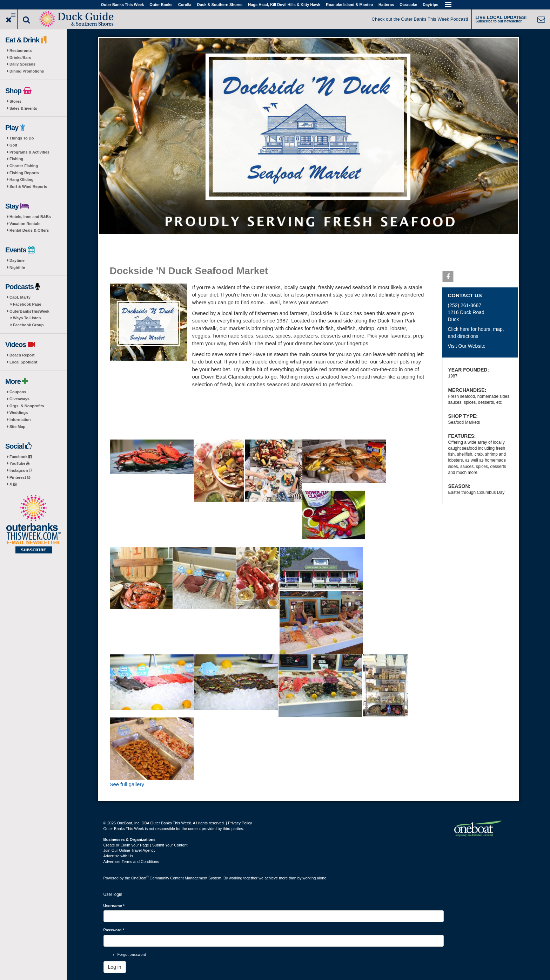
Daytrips (430, 5)
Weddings (19, 413)
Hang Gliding (21, 179)
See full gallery (127, 784)
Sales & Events (23, 108)
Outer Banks (161, 5)
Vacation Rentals (25, 224)
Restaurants (21, 50)
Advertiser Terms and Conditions (131, 862)
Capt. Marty (20, 297)
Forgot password (132, 954)
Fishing (16, 159)
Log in (115, 967)
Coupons (18, 392)
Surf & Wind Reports (28, 186)
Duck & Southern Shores (220, 5)
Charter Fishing (24, 166)
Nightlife (17, 267)
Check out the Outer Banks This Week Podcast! (420, 19)
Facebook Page (27, 304)
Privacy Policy (240, 823)
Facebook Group (28, 325)
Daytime (17, 260)
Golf (13, 145)
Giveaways (19, 399)
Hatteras (386, 5)
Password (114, 930)
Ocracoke (408, 5)
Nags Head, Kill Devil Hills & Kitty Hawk (284, 5)
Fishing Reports (24, 173)
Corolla (185, 5)
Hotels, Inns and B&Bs (30, 217)
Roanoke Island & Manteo (349, 5)
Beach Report (22, 355)
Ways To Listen (27, 318)
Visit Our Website (467, 346)
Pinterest (20, 477)
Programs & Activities (29, 152)
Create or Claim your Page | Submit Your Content (146, 845)
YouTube (19, 463)
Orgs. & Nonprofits (27, 406)
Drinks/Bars (20, 57)
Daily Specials (22, 64)
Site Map (17, 427)
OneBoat (140, 878)
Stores (15, 101)
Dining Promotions (27, 71)
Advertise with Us (118, 856)
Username (114, 906)
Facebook (21, 457)
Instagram (21, 470)
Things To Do (22, 138)
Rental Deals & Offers (29, 230)
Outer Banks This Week (123, 5)
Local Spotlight (23, 362)
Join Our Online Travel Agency (130, 850)
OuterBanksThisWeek (29, 311)
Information (20, 420)
